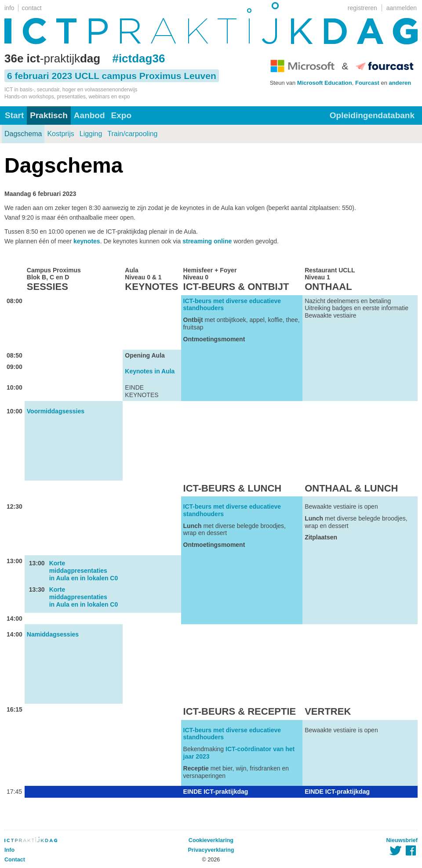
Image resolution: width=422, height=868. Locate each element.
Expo (121, 115)
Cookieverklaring (211, 840)
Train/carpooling (132, 134)
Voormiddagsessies (56, 411)
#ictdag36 (138, 58)
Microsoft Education (325, 83)
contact (32, 8)
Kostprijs (60, 134)
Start (14, 115)
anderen (400, 83)
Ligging (91, 134)
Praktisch (49, 115)
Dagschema (23, 134)
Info (9, 850)
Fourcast (367, 83)
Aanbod (89, 115)
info (9, 8)
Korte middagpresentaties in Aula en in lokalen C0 (84, 571)
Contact (15, 860)
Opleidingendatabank (372, 115)
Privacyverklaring (211, 850)
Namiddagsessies (53, 634)
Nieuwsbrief (402, 840)
